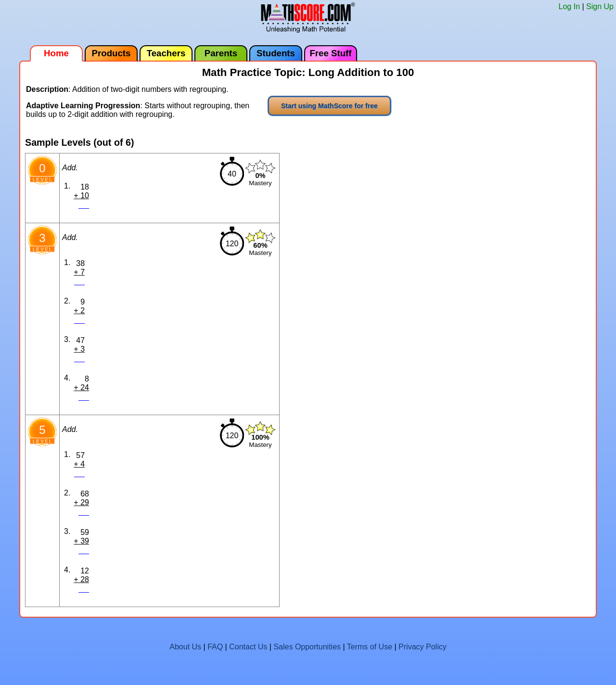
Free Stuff (330, 53)
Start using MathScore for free (329, 106)
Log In (569, 6)
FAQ (215, 647)
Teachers (166, 53)
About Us (185, 647)
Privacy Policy (423, 647)
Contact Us (248, 647)
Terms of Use (370, 647)
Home (56, 53)
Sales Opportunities (307, 647)
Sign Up (600, 6)
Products (111, 53)
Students (276, 53)
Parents (221, 53)
